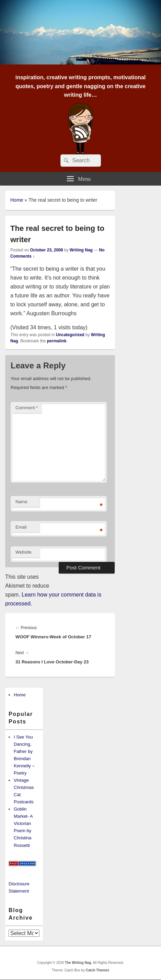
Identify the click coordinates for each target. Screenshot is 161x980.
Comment (27, 408)
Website (24, 552)
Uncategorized (70, 335)
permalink (57, 341)
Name (21, 502)
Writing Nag (81, 250)
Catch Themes (97, 970)
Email (21, 527)
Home (17, 200)
